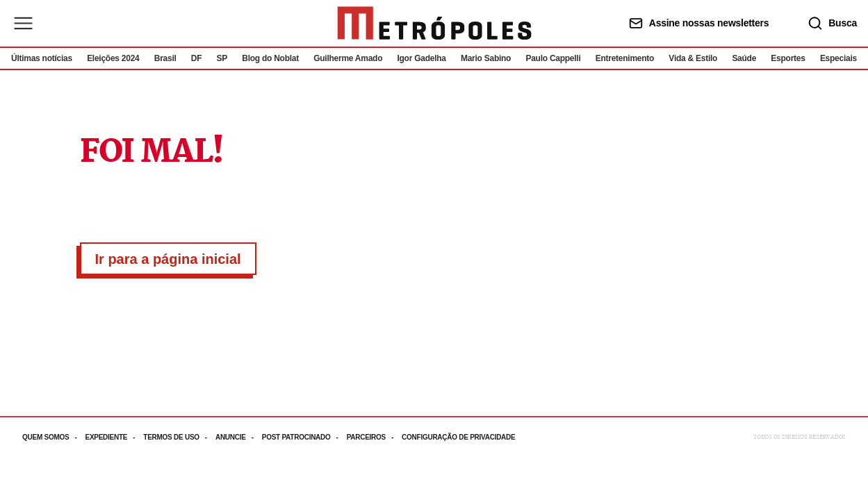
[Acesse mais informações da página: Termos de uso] (179, 437)
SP (222, 58)
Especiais (838, 58)
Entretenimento (625, 58)
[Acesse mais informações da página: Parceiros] (374, 437)
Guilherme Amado (348, 58)
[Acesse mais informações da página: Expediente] (114, 437)
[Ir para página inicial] (434, 23)
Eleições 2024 (113, 58)
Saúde (744, 58)
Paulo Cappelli (553, 58)
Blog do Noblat (270, 58)
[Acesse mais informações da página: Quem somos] (54, 437)
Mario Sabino (486, 58)
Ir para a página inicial (168, 259)
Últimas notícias (42, 58)
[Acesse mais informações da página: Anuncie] (239, 437)
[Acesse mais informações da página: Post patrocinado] (304, 437)
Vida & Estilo (693, 58)
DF (196, 58)
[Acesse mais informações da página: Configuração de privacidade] (460, 437)
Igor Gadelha (421, 58)
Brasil (165, 58)
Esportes (788, 58)
